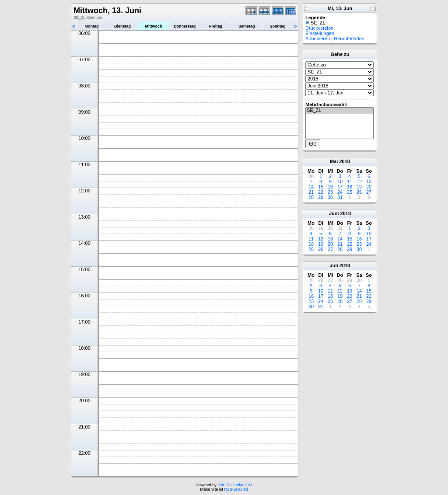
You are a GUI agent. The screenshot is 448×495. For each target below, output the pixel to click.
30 (330, 197)
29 (321, 197)
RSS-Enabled (236, 489)
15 (321, 187)
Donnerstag (185, 26)
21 (311, 192)
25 (350, 192)
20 (369, 187)
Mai (334, 161)
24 (340, 192)
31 (340, 197)
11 (350, 181)
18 (350, 187)
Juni (334, 213)
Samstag (247, 26)
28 (311, 197)
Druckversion (319, 28)
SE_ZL (339, 111)
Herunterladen (349, 38)
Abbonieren (318, 38)
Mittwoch (153, 26)
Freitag (216, 26)
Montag (91, 26)
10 (340, 181)
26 (359, 192)
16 (330, 187)
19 (359, 187)
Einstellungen (320, 33)
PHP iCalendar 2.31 (235, 485)
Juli (334, 265)
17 (340, 187)
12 (359, 181)
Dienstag (122, 26)
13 (369, 181)
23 (330, 192)
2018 (344, 161)
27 (369, 192)
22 (321, 192)
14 (311, 187)
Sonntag (277, 26)
